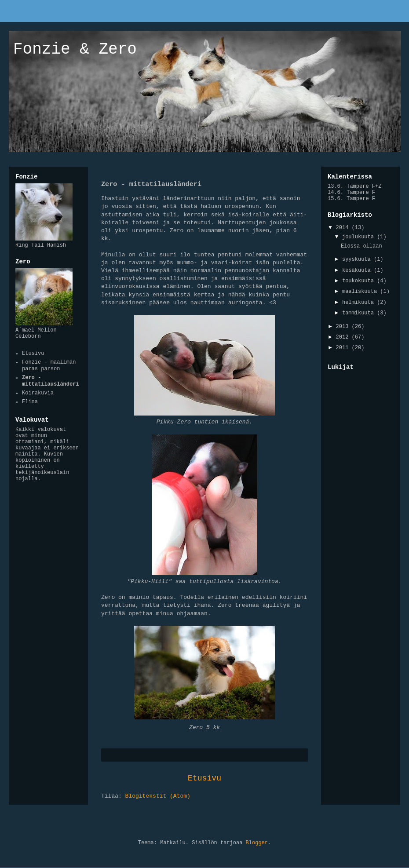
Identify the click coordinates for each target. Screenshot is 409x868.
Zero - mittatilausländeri (51, 381)
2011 (344, 348)
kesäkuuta (358, 270)
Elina (30, 402)
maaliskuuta (361, 292)
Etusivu (204, 778)
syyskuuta (358, 259)
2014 (344, 228)
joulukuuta (360, 237)
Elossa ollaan (362, 246)
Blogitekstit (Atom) (158, 796)
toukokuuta (360, 281)
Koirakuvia (38, 393)
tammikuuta (360, 313)
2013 (344, 327)
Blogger (257, 843)
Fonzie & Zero (75, 49)
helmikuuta (360, 303)
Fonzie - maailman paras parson (49, 365)
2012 (344, 337)
